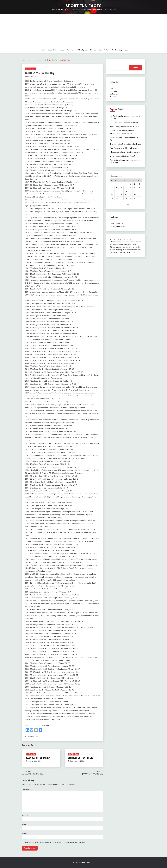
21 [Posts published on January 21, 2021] (126, 195)
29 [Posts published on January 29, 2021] (130, 198)
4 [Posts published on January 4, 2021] (112, 188)
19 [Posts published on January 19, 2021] (117, 195)
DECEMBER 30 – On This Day (81, 758)
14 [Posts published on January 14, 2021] (126, 191)
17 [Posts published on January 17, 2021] (139, 191)
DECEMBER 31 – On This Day (38, 758)
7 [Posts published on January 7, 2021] (126, 188)
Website (25, 833)
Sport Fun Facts (83, 6)
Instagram (114, 94)
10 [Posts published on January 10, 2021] (139, 188)
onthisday (31, 737)
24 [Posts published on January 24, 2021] (139, 195)
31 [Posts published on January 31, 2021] (139, 198)
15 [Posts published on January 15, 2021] (130, 191)
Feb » (127, 204)
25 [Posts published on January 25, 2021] (112, 198)
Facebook (114, 91)
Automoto (71, 50)
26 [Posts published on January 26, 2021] (117, 198)
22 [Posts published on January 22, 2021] (130, 195)
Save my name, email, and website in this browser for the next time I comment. (55, 842)
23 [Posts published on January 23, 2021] (135, 195)
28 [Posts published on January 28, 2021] (126, 198)
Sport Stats (103, 50)
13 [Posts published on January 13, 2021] (121, 191)
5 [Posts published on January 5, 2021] (117, 188)
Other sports (82, 50)
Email (25, 824)
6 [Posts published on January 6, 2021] (121, 188)
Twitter (113, 96)
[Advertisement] (83, 30)
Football (42, 50)
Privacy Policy (131, 252)
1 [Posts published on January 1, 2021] (130, 184)
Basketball (52, 50)
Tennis (61, 50)
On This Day (117, 50)
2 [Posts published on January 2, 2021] (135, 184)
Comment (26, 790)
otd (37, 737)
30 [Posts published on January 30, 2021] (135, 198)
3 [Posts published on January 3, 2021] (139, 184)
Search (135, 68)
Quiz (127, 50)
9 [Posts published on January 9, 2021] (135, 188)
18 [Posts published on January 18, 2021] (112, 195)
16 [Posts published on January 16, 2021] (135, 191)
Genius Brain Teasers (118, 226)
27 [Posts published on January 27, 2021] (121, 198)
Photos (93, 50)
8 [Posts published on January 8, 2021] (130, 188)
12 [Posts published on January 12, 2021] (117, 191)
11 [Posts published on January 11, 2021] (112, 191)
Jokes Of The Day (117, 224)
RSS (112, 89)
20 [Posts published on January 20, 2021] (121, 195)
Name (25, 815)
